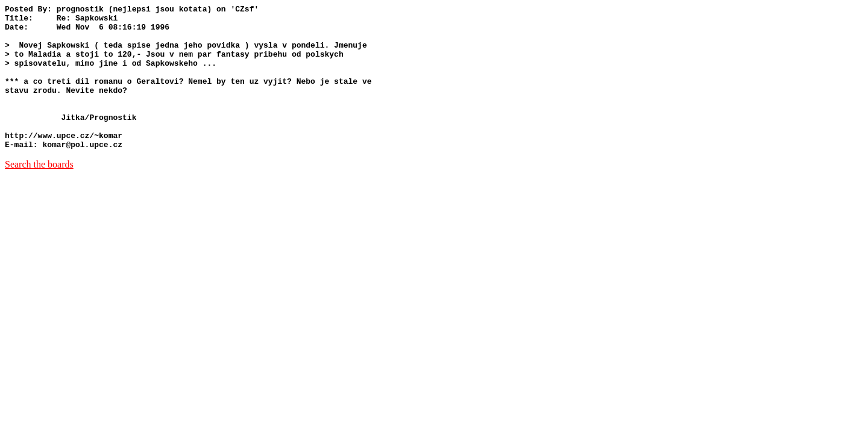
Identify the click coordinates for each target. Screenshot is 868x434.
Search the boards (39, 193)
